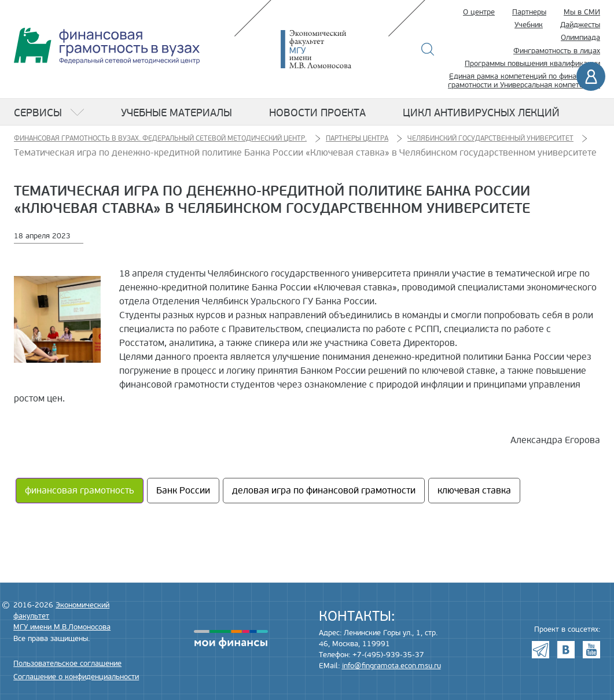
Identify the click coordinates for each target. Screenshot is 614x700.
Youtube (591, 650)
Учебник (529, 25)
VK (566, 650)
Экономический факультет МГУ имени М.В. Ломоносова (333, 49)
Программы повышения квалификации (532, 64)
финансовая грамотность (80, 491)
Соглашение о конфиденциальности (76, 677)
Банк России (183, 491)
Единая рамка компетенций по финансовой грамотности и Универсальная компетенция (524, 81)
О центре (479, 12)
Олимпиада (580, 38)
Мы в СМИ (582, 12)
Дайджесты (580, 25)
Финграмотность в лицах (557, 51)
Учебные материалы (177, 113)
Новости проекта (317, 113)
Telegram (541, 650)
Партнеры (529, 12)
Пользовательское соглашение (67, 664)
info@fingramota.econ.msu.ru (391, 666)
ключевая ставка (474, 491)
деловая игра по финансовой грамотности (324, 491)
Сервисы (38, 113)
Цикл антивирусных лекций (481, 113)
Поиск (428, 49)
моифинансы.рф (231, 639)
